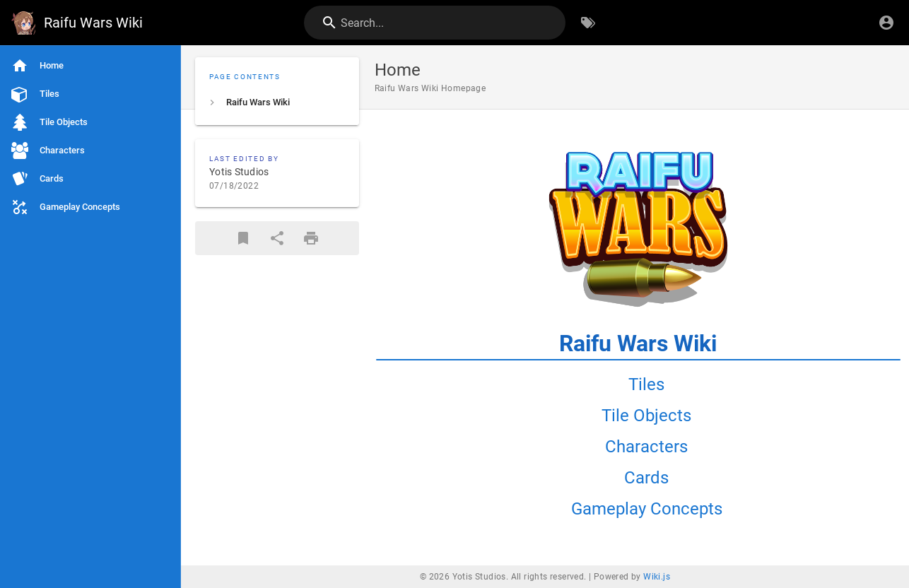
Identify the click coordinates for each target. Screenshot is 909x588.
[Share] (277, 238)
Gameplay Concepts (647, 509)
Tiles (646, 384)
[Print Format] (311, 238)
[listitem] (277, 102)
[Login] (886, 23)
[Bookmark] (243, 238)
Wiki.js (657, 577)
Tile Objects (646, 416)
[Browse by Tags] (588, 23)
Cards (646, 478)
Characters (646, 447)
